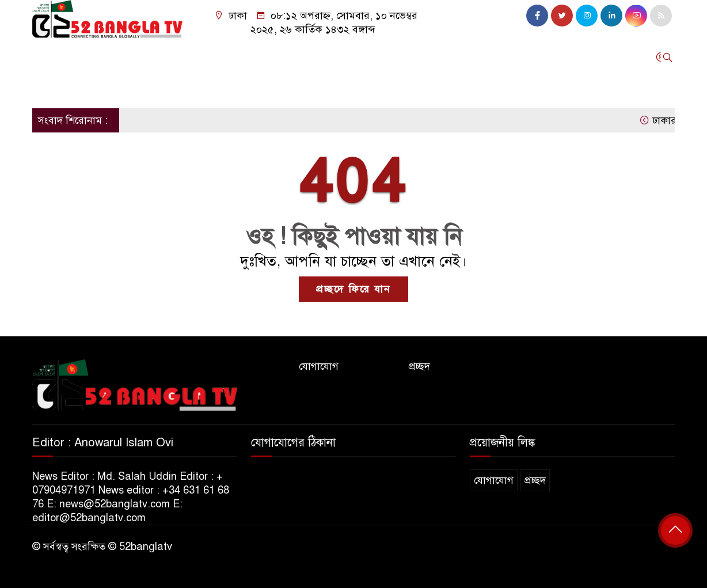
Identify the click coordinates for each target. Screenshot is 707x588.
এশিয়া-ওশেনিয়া (408, 57)
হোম (47, 57)
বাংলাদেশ (344, 57)
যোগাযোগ (319, 366)
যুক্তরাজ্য (88, 57)
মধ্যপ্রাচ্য (238, 57)
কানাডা (296, 57)
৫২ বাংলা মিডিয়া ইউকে (85, 88)
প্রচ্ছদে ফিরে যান (353, 289)
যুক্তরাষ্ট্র (134, 57)
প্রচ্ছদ (419, 366)
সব (166, 88)
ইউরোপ (179, 57)
